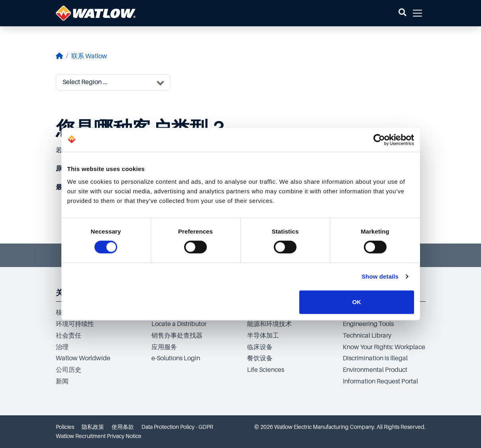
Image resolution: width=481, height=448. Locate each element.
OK (357, 302)
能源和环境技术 (269, 324)
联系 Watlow (89, 56)
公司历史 (69, 370)
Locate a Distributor (179, 324)
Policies (65, 427)
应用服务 (164, 347)
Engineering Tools (368, 324)
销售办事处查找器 (177, 336)
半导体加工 (263, 336)
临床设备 (260, 347)
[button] (402, 13)
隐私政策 (93, 427)
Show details (380, 276)
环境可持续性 (75, 324)
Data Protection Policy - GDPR (177, 427)
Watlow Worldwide (83, 358)
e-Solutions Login (176, 358)
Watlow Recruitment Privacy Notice (99, 436)
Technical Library (367, 336)
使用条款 (123, 427)
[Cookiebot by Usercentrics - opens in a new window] (379, 140)
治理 (62, 347)
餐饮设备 (260, 358)
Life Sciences (266, 370)
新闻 (62, 381)
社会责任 (69, 336)
